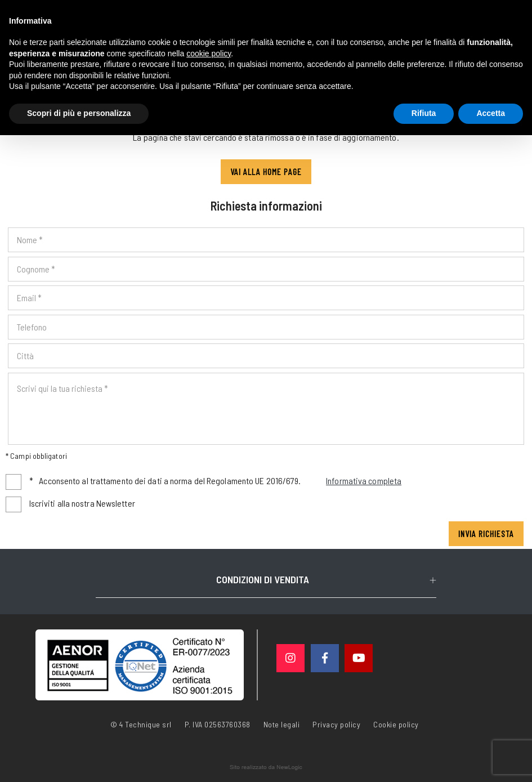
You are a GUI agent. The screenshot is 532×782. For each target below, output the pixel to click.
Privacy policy (336, 723)
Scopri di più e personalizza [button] (79, 113)
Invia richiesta (486, 533)
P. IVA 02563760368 (218, 724)
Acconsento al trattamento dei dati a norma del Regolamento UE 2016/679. (216, 481)
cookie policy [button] (209, 53)
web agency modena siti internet (266, 767)
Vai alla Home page (266, 171)
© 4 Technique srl (141, 724)
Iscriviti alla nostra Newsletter (82, 503)
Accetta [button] (491, 113)
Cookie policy (396, 723)
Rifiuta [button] (424, 113)
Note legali (282, 724)
